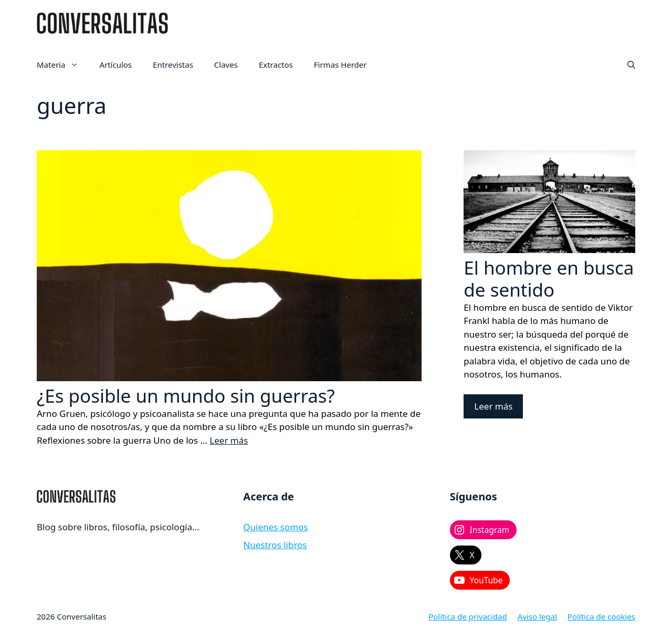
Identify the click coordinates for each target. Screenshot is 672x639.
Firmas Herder (340, 65)
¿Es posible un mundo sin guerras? (186, 396)
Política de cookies (601, 616)
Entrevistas (173, 65)
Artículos (115, 65)
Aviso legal (537, 616)
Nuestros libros (275, 545)
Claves (226, 65)
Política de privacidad (468, 616)
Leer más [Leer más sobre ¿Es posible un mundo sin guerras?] (229, 440)
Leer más (493, 406)
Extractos (276, 65)
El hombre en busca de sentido (549, 279)
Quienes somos (275, 527)
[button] (631, 65)
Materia (63, 65)
